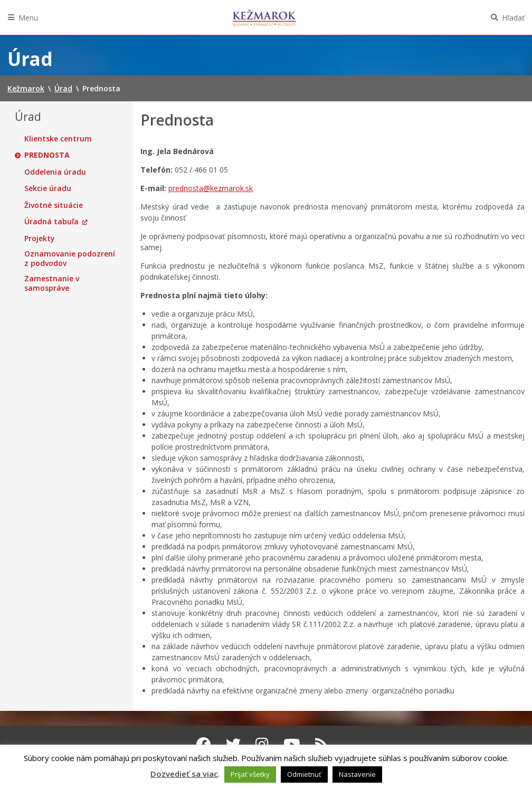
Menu (28, 18)
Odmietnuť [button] (304, 774)
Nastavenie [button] (357, 774)
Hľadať (513, 18)
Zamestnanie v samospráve (52, 283)
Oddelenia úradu (55, 172)
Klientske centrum (58, 139)
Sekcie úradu (48, 188)
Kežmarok (264, 17)
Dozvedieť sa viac (184, 774)
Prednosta (47, 155)
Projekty (40, 239)
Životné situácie (54, 205)
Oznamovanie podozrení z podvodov (70, 258)
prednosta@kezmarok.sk (211, 188)
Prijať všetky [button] (250, 774)
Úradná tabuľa (51, 222)
